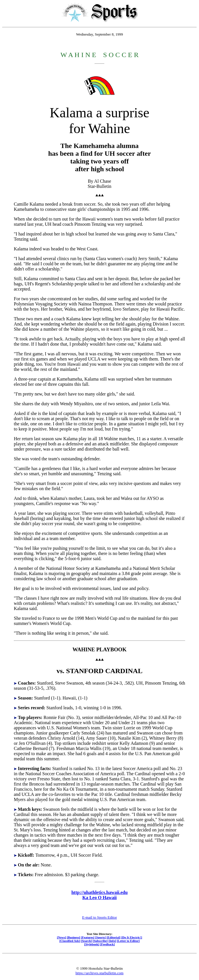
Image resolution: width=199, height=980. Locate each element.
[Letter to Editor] (128, 941)
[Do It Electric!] (132, 937)
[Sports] (101, 937)
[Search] (86, 941)
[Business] (73, 937)
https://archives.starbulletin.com (100, 973)
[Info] (112, 941)
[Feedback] (107, 944)
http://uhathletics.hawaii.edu (99, 892)
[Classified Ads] (70, 941)
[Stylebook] (92, 944)
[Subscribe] (100, 941)
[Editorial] (113, 937)
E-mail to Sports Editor (100, 917)
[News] (62, 937)
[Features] (88, 937)
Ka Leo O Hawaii (99, 898)
